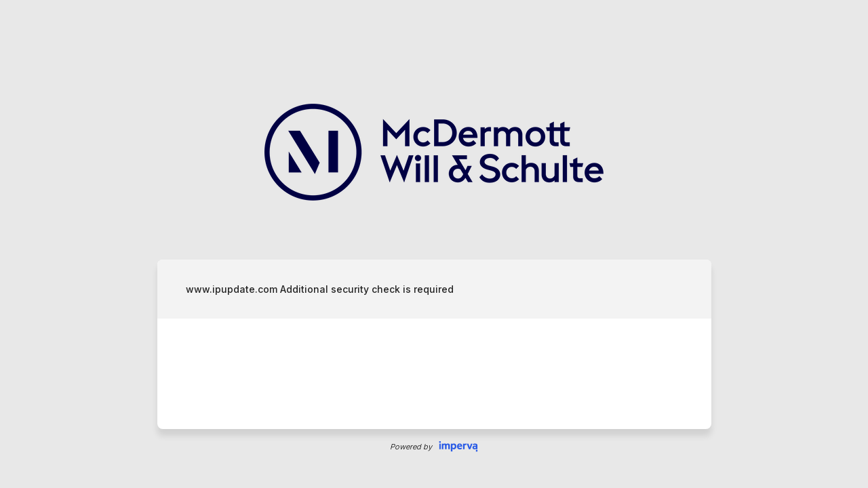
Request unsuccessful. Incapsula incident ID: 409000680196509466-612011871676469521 (434, 244)
